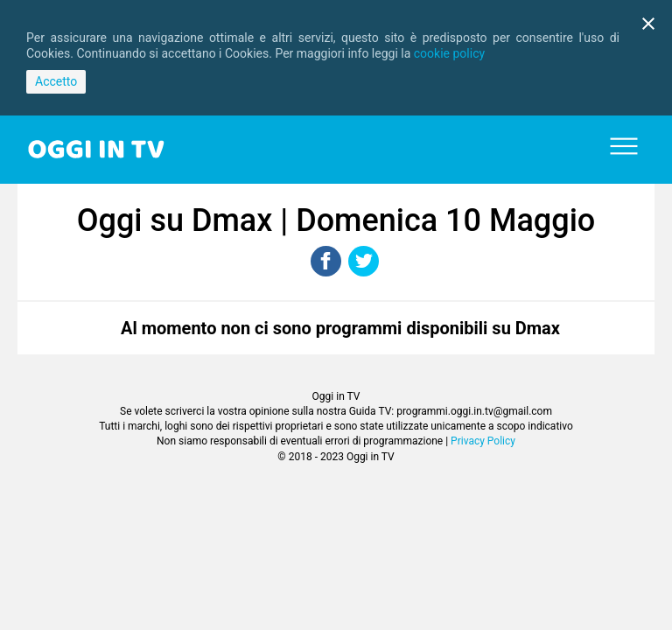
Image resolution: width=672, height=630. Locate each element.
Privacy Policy (483, 441)
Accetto (56, 81)
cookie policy (449, 53)
